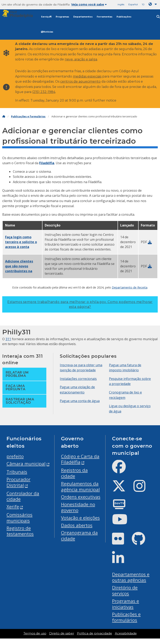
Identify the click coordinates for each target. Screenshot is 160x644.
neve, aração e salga (81, 59)
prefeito (15, 456)
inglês (121, 4)
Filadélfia (47, 163)
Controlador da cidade (23, 496)
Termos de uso (35, 633)
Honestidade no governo (78, 507)
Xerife (13, 507)
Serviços (46, 17)
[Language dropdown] (153, 4)
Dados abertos (77, 525)
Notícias (47, 32)
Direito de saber (62, 633)
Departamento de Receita (130, 287)
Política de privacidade (94, 633)
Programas (62, 17)
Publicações (124, 17)
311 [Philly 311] (8, 339)
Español (133, 4)
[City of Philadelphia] (20, 14)
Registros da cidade (74, 473)
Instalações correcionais (78, 379)
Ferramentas (105, 17)
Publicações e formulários (28, 116)
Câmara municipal (26, 464)
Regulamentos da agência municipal (80, 487)
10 (143, 4)
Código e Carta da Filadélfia (80, 459)
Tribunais (17, 472)
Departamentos (83, 17)
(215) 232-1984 (44, 92)
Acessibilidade (126, 633)
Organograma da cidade (79, 536)
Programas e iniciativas (126, 604)
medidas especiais (87, 76)
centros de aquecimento (80, 81)
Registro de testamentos (20, 531)
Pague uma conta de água (80, 401)
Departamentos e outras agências (131, 577)
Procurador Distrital (18, 482)
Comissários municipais (19, 518)
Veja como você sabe (89, 4)
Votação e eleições (80, 518)
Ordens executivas (81, 497)
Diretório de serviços (125, 590)
